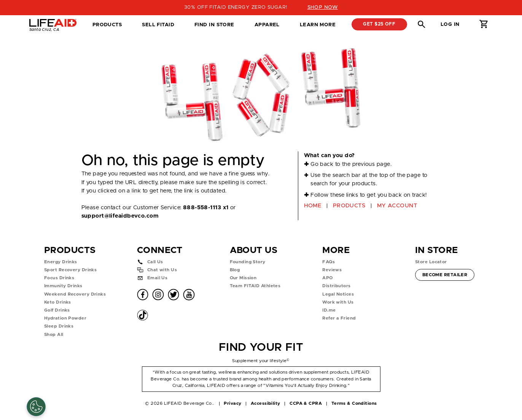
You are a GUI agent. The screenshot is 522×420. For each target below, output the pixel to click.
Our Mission (243, 278)
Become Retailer (445, 274)
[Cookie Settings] (36, 407)
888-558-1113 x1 (206, 208)
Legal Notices (338, 294)
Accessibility (266, 403)
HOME (313, 206)
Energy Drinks (61, 262)
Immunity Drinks (63, 286)
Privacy (232, 403)
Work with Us (338, 302)
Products (107, 25)
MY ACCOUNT (397, 206)
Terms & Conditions (354, 403)
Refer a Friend (339, 318)
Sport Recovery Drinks (70, 270)
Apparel (267, 25)
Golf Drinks (57, 310)
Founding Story (248, 262)
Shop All (54, 335)
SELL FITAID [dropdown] (158, 25)
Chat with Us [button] (162, 270)
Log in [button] (450, 24)
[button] (422, 24)
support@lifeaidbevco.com (120, 216)
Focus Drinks (59, 278)
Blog (235, 270)
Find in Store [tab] (214, 27)
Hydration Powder (65, 318)
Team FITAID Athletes (255, 286)
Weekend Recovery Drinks (75, 294)
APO (327, 278)
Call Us (155, 262)
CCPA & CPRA (306, 403)
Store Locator (431, 262)
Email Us (158, 278)
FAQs (329, 262)
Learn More (318, 25)
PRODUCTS (349, 206)
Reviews (332, 270)
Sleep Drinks (59, 326)
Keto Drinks (58, 302)
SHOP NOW (323, 7)
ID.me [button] (329, 310)
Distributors (336, 286)
